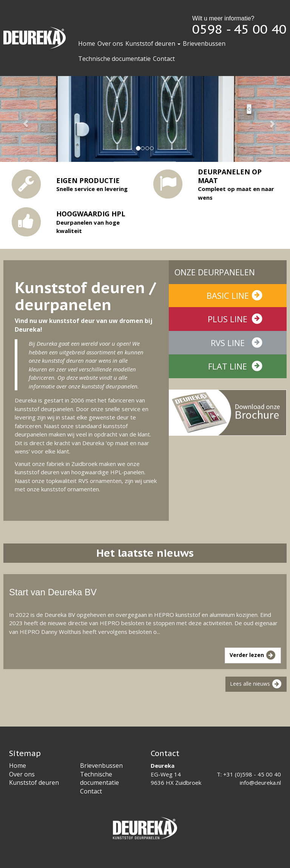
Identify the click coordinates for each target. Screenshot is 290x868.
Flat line (235, 366)
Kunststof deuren (153, 43)
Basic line (235, 295)
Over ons (110, 43)
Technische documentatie (114, 59)
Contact (164, 59)
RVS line (237, 343)
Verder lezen (253, 655)
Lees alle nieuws (256, 684)
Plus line (235, 319)
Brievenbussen (204, 43)
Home (87, 43)
